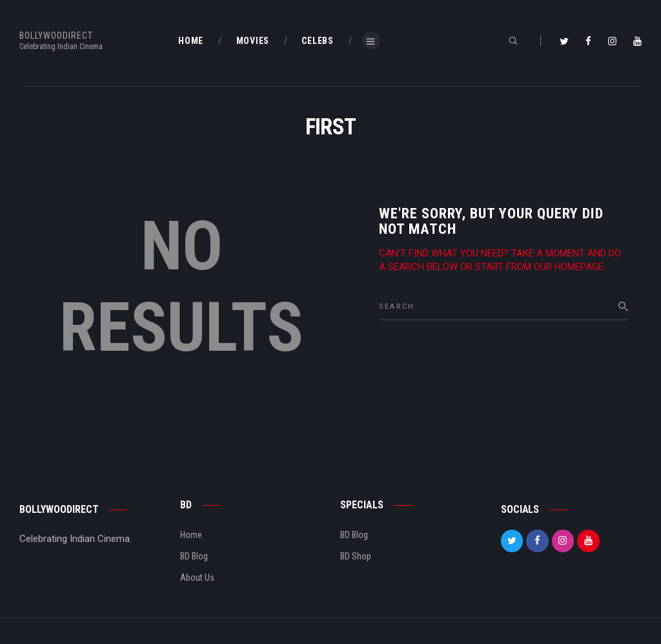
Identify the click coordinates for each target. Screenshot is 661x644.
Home (191, 535)
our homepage (569, 267)
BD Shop (356, 556)
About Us (197, 577)
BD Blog (194, 556)
